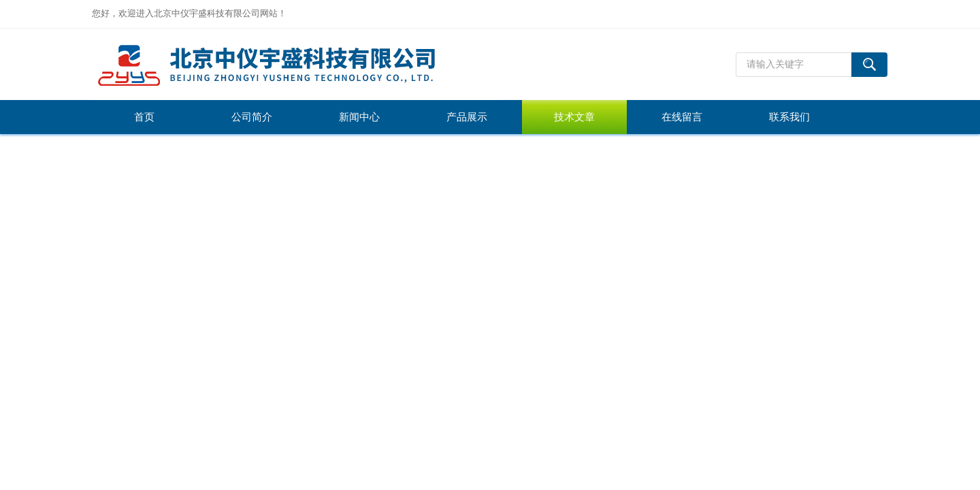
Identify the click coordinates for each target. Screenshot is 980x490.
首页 (144, 117)
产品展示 (467, 117)
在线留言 (682, 117)
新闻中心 (359, 117)
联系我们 (789, 117)
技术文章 (574, 117)
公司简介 (252, 117)
